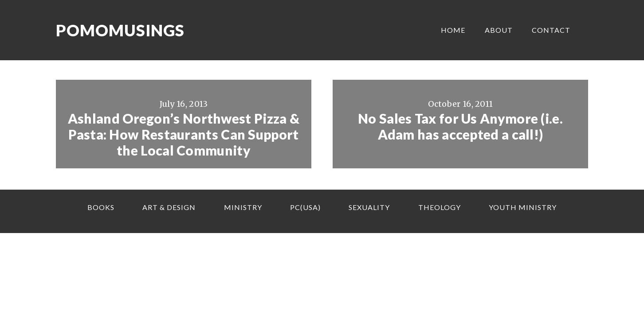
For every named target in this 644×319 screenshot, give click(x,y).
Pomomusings (120, 30)
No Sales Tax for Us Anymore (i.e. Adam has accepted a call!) (460, 126)
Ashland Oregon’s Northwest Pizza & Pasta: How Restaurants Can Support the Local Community (184, 134)
